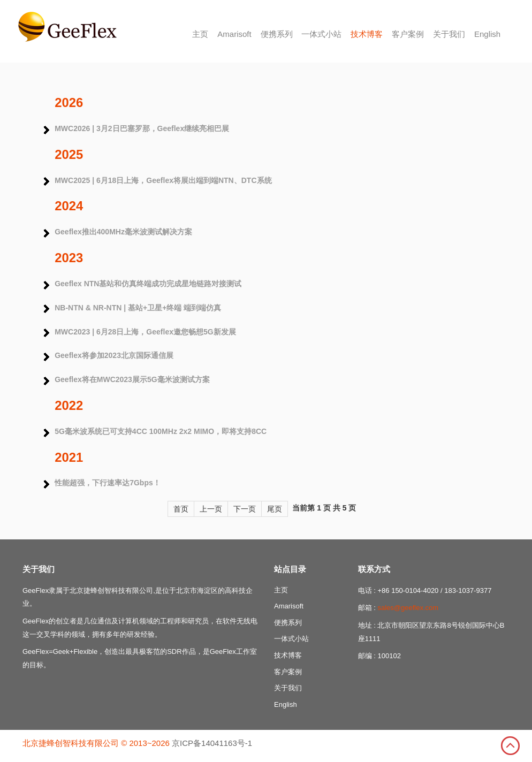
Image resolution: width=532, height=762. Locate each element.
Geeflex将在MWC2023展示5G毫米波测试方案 (132, 379)
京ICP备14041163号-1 (212, 743)
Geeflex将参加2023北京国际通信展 (114, 355)
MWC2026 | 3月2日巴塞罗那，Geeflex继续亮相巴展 (142, 128)
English (487, 34)
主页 (200, 34)
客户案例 (408, 34)
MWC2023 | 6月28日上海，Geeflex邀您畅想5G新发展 (145, 332)
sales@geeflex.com (408, 608)
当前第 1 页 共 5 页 (324, 508)
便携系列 (277, 34)
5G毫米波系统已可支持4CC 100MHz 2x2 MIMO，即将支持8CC (161, 431)
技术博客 (367, 34)
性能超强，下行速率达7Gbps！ (108, 483)
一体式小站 (321, 34)
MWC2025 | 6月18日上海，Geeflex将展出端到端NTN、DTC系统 (163, 180)
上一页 (211, 509)
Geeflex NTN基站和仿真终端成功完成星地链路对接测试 (148, 284)
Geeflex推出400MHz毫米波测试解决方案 (123, 232)
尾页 (275, 509)
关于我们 (449, 34)
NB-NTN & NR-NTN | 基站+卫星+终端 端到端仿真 (138, 308)
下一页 (245, 509)
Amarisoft (234, 34)
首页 (181, 509)
